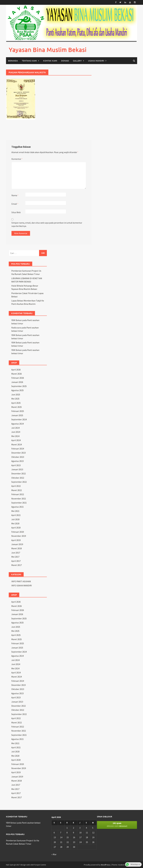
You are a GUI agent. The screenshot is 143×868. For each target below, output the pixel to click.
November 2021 (19, 498)
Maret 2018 (17, 548)
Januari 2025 (17, 415)
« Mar (54, 854)
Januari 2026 (17, 382)
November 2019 (19, 536)
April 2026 (16, 369)
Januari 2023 (17, 469)
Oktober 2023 (18, 457)
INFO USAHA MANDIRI (22, 585)
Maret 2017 (17, 565)
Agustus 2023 (17, 461)
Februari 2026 (18, 378)
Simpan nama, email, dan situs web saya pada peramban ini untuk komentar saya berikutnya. (47, 224)
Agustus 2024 (17, 424)
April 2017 (16, 561)
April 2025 (16, 403)
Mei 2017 (15, 557)
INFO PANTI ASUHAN (21, 581)
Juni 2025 (16, 395)
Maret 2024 (17, 444)
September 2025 (19, 386)
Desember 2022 (19, 473)
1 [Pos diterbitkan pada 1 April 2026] (67, 828)
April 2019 (16, 540)
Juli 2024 (15, 428)
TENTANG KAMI (29, 61)
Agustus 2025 (17, 390)
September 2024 (19, 419)
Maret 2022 (17, 490)
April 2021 (16, 515)
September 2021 (19, 503)
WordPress (106, 865)
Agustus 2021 (17, 507)
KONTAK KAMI (50, 61)
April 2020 (16, 528)
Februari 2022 (18, 494)
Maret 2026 (17, 374)
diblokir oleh (117, 825)
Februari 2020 (18, 532)
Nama (15, 195)
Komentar (17, 159)
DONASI (65, 61)
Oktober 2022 (18, 478)
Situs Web (16, 212)
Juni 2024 (16, 432)
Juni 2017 (16, 553)
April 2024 (16, 440)
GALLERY (77, 61)
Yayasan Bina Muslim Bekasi (48, 50)
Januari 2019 (17, 544)
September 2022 (19, 482)
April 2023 (16, 465)
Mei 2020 (15, 523)
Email (15, 204)
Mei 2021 (15, 511)
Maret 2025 (17, 407)
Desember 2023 (19, 453)
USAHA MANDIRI (96, 61)
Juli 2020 (15, 519)
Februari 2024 (18, 449)
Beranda (13, 61)
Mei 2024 (15, 436)
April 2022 (16, 486)
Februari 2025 (18, 411)
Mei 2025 (15, 399)
